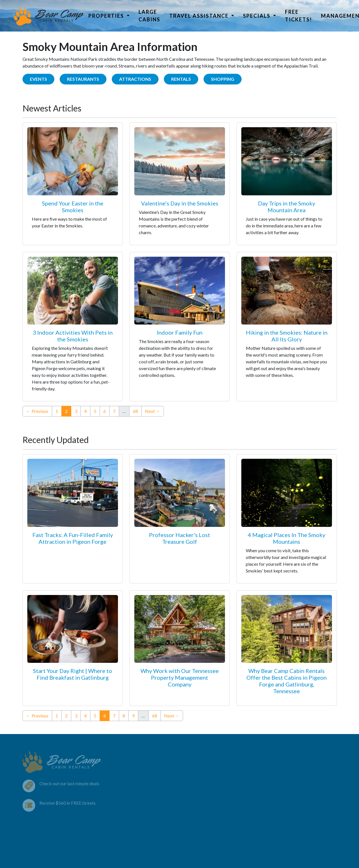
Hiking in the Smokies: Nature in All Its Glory (287, 336)
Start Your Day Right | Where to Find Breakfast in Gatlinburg (73, 674)
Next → (153, 411)
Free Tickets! (298, 16)
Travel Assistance (200, 16)
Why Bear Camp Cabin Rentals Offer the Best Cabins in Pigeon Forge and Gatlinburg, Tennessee (286, 681)
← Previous (37, 411)
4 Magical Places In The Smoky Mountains (286, 538)
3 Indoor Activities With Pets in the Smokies (73, 336)
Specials (257, 16)
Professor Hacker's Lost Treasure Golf (179, 538)
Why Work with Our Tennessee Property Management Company (180, 677)
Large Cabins (149, 16)
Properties (107, 16)
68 (135, 411)
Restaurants (83, 79)
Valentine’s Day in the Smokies (180, 203)
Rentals (181, 79)
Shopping (223, 79)
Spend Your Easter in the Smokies (73, 207)
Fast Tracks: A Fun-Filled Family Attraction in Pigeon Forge (73, 538)
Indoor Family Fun (180, 332)
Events (38, 79)
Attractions (135, 79)
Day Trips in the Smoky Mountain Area (286, 207)
